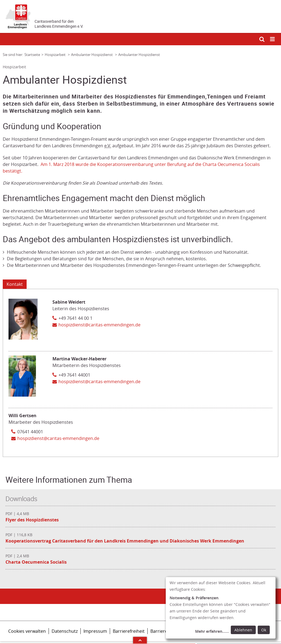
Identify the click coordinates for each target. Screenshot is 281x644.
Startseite (32, 55)
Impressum (95, 631)
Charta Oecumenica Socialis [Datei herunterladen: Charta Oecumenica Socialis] (36, 562)
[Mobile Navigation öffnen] (273, 39)
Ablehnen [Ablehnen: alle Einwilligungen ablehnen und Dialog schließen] (243, 630)
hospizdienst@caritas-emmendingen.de (99, 325)
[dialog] (221, 608)
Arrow (140, 640)
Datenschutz (65, 631)
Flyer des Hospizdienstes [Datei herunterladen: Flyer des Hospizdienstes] (32, 520)
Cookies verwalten (27, 631)
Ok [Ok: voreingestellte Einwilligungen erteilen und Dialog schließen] (264, 630)
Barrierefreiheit (129, 631)
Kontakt (15, 284)
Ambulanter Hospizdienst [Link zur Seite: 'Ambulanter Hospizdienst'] (92, 55)
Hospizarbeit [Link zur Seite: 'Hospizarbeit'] (56, 55)
